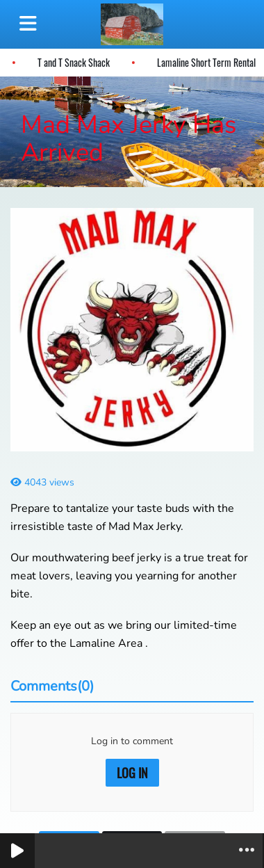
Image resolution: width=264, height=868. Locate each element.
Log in (132, 773)
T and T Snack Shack (72, 62)
